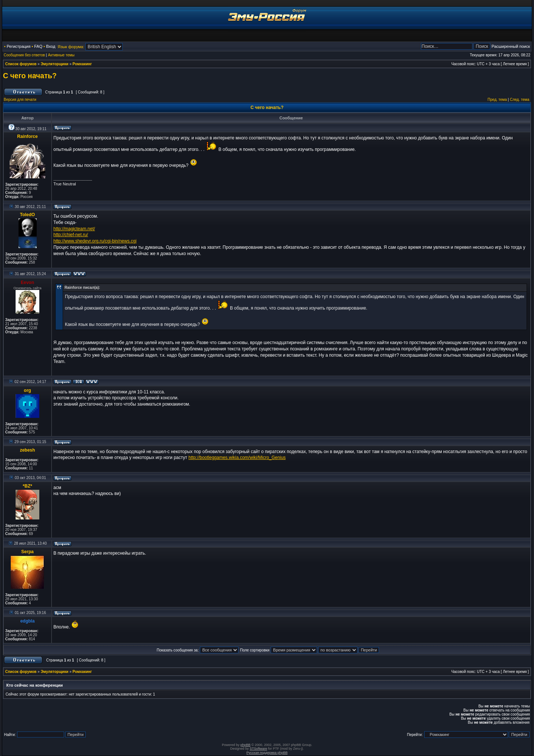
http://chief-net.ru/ (71, 235)
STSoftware (258, 749)
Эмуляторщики (55, 64)
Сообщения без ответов (24, 55)
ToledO (27, 215)
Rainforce (27, 136)
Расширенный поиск (511, 46)
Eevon (27, 283)
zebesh (28, 450)
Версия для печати (20, 100)
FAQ (38, 46)
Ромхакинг (82, 64)
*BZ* (27, 486)
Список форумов (21, 64)
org (27, 390)
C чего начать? (30, 76)
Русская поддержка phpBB (267, 753)
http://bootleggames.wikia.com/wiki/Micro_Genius (237, 458)
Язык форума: (71, 47)
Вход (51, 46)
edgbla (28, 621)
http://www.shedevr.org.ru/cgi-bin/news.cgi (95, 241)
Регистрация (19, 46)
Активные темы (61, 55)
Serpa (27, 552)
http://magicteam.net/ (74, 229)
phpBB (245, 745)
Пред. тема (497, 100)
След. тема (520, 100)
